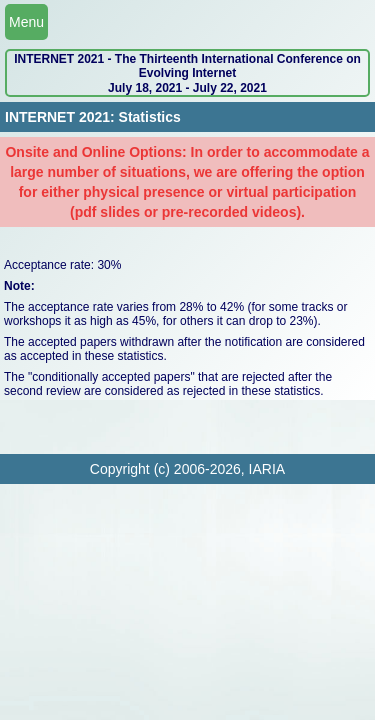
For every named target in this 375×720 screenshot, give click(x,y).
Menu (26, 22)
